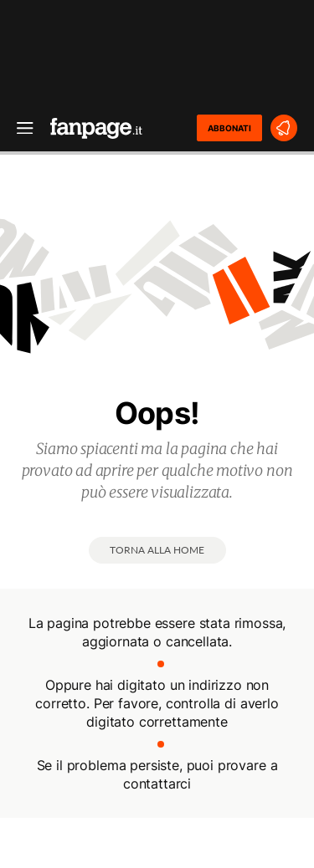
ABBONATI (229, 128)
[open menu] (19, 128)
